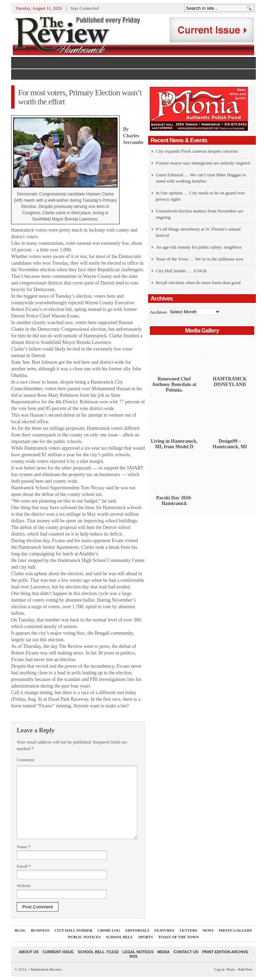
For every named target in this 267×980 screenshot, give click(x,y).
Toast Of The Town (179, 937)
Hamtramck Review (45, 969)
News (208, 930)
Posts (231, 969)
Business (40, 930)
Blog (20, 930)
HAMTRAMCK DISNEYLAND (230, 382)
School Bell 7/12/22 (98, 952)
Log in (219, 969)
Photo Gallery (235, 930)
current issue (58, 952)
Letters (189, 930)
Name (23, 847)
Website (24, 886)
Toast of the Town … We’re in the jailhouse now (200, 259)
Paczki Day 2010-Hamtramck (174, 501)
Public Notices (84, 937)
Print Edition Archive (225, 952)
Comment (26, 760)
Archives (158, 312)
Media (164, 952)
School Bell (119, 937)
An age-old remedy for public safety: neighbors (199, 247)
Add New (245, 969)
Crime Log (109, 930)
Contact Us (186, 952)
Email (24, 866)
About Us (29, 952)
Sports (146, 937)
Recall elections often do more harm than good (198, 283)
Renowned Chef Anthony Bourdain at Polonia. (174, 384)
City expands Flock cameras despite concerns (197, 151)
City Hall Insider (74, 930)
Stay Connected (84, 8)
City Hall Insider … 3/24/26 (181, 271)
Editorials (137, 930)
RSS (134, 956)
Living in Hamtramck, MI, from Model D (174, 444)
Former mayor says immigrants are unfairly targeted (203, 163)
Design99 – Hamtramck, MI (230, 444)
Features (164, 930)
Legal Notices (138, 952)
